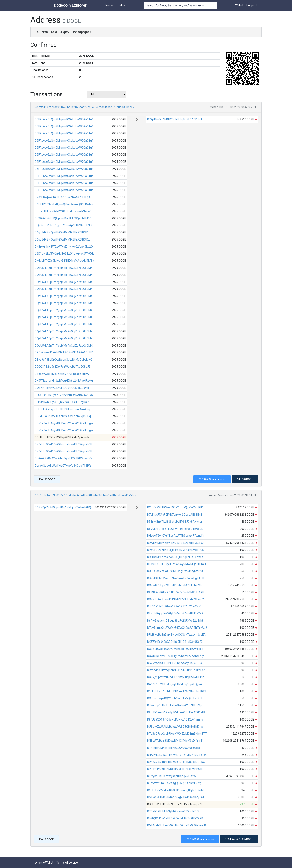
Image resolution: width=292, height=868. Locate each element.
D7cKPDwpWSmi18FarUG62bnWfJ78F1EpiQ (63, 197)
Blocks (109, 5)
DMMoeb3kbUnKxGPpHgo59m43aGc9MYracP (177, 825)
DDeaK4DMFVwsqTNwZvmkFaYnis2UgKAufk (176, 578)
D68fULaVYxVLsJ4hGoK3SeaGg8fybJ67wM (175, 790)
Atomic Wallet (44, 863)
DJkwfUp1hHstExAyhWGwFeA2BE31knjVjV (175, 705)
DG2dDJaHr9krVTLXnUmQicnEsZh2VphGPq (63, 416)
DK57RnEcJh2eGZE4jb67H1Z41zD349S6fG (175, 642)
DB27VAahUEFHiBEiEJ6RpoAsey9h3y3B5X (175, 663)
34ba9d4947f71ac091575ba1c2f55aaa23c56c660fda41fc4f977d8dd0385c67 (84, 107)
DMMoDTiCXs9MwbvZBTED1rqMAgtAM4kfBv (64, 261)
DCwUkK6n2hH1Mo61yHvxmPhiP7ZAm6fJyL (176, 656)
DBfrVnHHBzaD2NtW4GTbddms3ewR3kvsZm (64, 211)
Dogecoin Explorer (70, 5)
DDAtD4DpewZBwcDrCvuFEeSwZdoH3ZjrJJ (175, 543)
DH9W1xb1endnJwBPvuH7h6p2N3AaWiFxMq (64, 381)
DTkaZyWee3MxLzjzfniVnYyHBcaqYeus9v (62, 374)
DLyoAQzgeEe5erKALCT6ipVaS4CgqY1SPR (63, 466)
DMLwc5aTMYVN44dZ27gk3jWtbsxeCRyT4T (176, 797)
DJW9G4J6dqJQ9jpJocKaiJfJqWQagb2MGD (63, 218)
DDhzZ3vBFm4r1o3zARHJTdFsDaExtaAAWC (176, 762)
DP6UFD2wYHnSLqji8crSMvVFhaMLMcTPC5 (176, 550)
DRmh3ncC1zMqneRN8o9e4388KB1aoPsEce (176, 670)
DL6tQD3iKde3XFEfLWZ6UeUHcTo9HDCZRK (175, 818)
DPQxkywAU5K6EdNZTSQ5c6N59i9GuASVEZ (64, 352)
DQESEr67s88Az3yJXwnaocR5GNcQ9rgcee (175, 649)
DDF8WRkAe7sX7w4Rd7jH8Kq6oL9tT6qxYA (175, 557)
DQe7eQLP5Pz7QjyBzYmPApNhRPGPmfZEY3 (65, 225)
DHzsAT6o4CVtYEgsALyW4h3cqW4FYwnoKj (175, 536)
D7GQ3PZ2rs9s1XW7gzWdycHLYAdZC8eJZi (63, 367)
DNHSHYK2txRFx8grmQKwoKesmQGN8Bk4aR (64, 204)
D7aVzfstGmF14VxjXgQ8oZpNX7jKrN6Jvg (174, 783)
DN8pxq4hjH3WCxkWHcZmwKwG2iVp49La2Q (64, 247)
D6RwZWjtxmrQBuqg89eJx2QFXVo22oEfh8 (175, 621)
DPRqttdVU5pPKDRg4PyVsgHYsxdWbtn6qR (175, 769)
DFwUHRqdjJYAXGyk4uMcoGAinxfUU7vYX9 (175, 613)
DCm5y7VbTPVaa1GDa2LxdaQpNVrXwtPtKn (176, 507)
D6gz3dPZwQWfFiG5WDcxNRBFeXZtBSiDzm (64, 232)
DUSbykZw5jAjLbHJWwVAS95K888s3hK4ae (175, 727)
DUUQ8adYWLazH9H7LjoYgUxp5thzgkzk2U (175, 571)
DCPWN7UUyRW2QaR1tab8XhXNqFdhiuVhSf (176, 585)
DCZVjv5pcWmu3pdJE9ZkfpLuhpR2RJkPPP (176, 677)
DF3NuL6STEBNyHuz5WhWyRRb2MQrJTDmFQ (177, 564)
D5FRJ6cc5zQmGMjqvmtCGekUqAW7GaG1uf (64, 119)
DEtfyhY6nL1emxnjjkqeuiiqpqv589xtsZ (172, 776)
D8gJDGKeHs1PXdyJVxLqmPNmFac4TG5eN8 (176, 712)
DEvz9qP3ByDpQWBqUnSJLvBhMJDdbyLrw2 (64, 360)
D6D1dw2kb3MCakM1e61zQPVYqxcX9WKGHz (65, 254)
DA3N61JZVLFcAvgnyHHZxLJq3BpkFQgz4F (175, 684)
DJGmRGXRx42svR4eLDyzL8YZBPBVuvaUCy (64, 458)
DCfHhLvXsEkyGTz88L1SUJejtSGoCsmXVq (62, 409)
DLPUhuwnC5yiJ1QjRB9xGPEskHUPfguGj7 (62, 402)
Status (121, 5)
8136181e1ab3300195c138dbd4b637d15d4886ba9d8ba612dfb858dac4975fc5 (85, 495)
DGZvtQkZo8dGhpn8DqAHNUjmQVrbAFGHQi (63, 507)
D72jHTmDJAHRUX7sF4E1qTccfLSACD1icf (175, 119)
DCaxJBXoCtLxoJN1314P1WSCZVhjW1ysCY (176, 599)
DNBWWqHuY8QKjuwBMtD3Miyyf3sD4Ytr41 (175, 741)
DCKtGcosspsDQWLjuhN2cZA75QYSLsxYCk (175, 698)
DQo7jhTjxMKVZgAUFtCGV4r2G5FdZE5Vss (62, 388)
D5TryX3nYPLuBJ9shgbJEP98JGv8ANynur (175, 522)
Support (252, 5)
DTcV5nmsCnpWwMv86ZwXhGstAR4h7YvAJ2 (177, 628)
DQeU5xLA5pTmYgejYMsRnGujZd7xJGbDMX (64, 268)
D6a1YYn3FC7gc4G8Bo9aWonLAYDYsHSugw (64, 423)
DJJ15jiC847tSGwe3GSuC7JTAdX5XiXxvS (174, 606)
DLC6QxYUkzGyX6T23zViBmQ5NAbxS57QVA (64, 395)
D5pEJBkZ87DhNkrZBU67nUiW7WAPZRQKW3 (177, 691)
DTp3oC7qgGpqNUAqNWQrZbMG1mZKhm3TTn (178, 734)
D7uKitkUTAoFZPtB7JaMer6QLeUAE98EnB (175, 515)
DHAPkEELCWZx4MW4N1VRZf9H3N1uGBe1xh (177, 755)
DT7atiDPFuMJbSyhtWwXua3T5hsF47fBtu (175, 811)
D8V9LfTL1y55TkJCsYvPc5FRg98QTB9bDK (175, 529)
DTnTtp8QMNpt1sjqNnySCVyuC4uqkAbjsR (174, 748)
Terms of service (67, 863)
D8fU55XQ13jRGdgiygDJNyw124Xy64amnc (175, 720)
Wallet (239, 5)
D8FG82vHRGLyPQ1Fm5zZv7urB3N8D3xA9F (176, 592)
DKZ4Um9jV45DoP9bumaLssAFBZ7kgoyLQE (63, 444)
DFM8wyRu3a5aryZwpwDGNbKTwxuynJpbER (176, 635)
